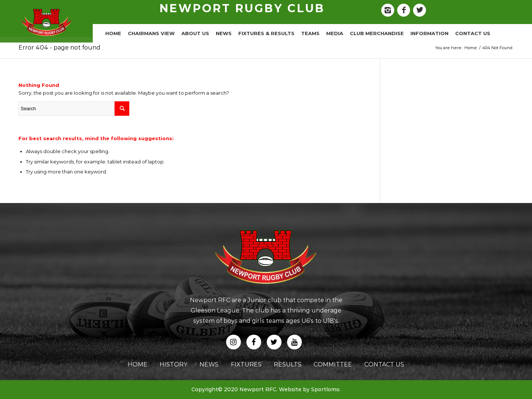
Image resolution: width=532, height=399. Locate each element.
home (138, 364)
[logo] (47, 22)
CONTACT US (473, 33)
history (173, 364)
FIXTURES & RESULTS (266, 33)
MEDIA (335, 33)
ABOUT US (195, 33)
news (209, 364)
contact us (384, 364)
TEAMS (310, 33)
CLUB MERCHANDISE (377, 33)
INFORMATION (429, 33)
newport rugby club (242, 8)
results (288, 364)
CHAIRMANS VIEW (151, 33)
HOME (113, 33)
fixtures (246, 364)
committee (333, 364)
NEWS (224, 33)
